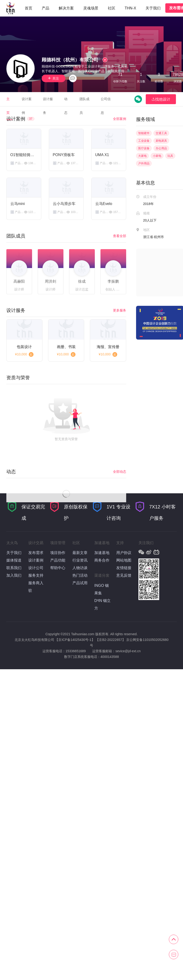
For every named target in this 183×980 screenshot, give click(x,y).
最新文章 (80, 553)
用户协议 (124, 553)
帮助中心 (58, 568)
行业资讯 (80, 560)
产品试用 (80, 583)
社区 (112, 8)
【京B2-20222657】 (110, 640)
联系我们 (14, 568)
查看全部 (120, 236)
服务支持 (36, 575)
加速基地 (102, 553)
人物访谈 (80, 568)
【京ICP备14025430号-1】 (75, 640)
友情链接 (124, 568)
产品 (46, 8)
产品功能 (58, 560)
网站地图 (124, 560)
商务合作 (102, 560)
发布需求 (36, 553)
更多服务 (120, 310)
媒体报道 (14, 560)
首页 (29, 8)
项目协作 (58, 553)
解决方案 (66, 8)
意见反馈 (124, 575)
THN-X (131, 8)
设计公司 (36, 568)
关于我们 (153, 8)
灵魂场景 (91, 8)
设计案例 (36, 560)
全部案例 (120, 119)
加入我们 (14, 575)
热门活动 (80, 575)
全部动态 (120, 472)
